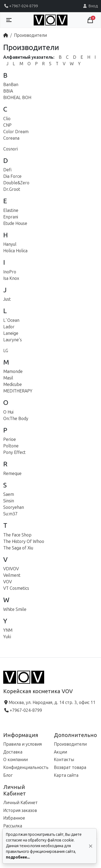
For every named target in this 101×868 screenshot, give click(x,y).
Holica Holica (15, 251)
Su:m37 (10, 514)
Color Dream (16, 132)
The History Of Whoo (24, 541)
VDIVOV (11, 569)
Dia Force (12, 176)
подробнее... (18, 857)
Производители (30, 35)
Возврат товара (70, 767)
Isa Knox (11, 278)
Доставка (13, 752)
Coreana (11, 138)
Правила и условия (22, 744)
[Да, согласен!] (91, 846)
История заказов (20, 810)
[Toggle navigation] (9, 20)
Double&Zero (16, 183)
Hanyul (10, 244)
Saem (9, 494)
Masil (8, 378)
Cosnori (11, 149)
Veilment (12, 575)
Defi (7, 170)
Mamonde (13, 371)
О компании (15, 760)
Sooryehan (14, 507)
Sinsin (9, 501)
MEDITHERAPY (18, 391)
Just (7, 299)
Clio (7, 119)
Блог (8, 775)
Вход (90, 6)
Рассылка (13, 826)
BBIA (8, 91)
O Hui (8, 412)
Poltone (11, 446)
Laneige (11, 333)
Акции (60, 752)
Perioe (10, 439)
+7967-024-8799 (21, 6)
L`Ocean (11, 320)
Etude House (15, 223)
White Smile (15, 609)
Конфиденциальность (26, 767)
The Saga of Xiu (18, 548)
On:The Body (16, 419)
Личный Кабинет (20, 803)
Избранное (14, 818)
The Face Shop (17, 535)
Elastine (11, 210)
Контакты (64, 760)
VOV (8, 582)
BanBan (11, 85)
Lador (9, 327)
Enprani (11, 217)
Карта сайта (66, 775)
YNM (8, 630)
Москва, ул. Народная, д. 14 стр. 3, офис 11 (49, 702)
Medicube (13, 384)
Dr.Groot (12, 189)
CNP (7, 125)
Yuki (7, 637)
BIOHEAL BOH (17, 98)
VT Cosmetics (16, 588)
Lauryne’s (13, 340)
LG (6, 351)
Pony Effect (14, 452)
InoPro (10, 272)
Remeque (12, 474)
